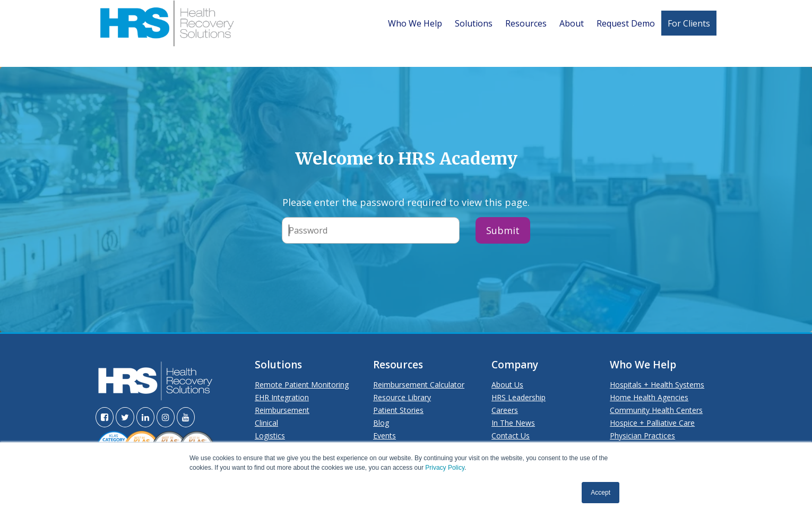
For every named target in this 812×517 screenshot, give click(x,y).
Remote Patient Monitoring (302, 385)
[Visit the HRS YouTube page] (186, 417)
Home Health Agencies (649, 397)
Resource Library (402, 397)
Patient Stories (398, 410)
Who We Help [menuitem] (415, 23)
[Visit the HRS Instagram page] (166, 417)
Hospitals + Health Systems (657, 385)
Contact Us (511, 436)
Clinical (266, 423)
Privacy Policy (445, 468)
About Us (507, 385)
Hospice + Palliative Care (652, 423)
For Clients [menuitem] (689, 23)
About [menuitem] (572, 23)
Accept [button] (601, 493)
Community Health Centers (656, 410)
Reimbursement (282, 410)
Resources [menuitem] (526, 23)
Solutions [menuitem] (474, 23)
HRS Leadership (519, 397)
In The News (513, 423)
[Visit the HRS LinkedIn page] (145, 417)
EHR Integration (282, 397)
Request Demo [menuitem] (626, 23)
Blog (381, 423)
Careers (505, 410)
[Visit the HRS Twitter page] (125, 417)
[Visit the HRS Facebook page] (105, 417)
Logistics (270, 436)
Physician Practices (642, 436)
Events (385, 436)
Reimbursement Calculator (419, 385)
